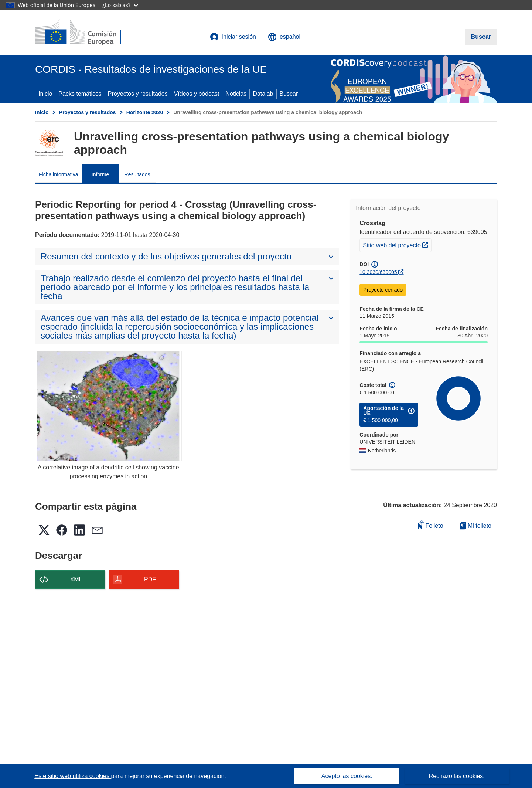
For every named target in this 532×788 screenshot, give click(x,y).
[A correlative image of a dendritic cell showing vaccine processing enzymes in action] (108, 406)
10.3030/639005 (378, 272)
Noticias (236, 94)
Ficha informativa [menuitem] (59, 174)
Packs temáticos (80, 94)
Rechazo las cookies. (457, 776)
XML (76, 579)
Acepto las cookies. (347, 776)
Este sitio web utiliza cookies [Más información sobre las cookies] (73, 776)
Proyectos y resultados (138, 94)
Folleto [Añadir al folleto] (430, 525)
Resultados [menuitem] (137, 174)
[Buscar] (481, 37)
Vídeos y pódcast (197, 94)
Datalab (263, 94)
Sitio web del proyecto (397, 244)
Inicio (45, 94)
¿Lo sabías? (120, 5)
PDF (150, 579)
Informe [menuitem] (100, 174)
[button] (284, 37)
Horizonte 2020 (145, 112)
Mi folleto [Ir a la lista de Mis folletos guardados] (476, 526)
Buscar (289, 94)
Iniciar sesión (233, 37)
